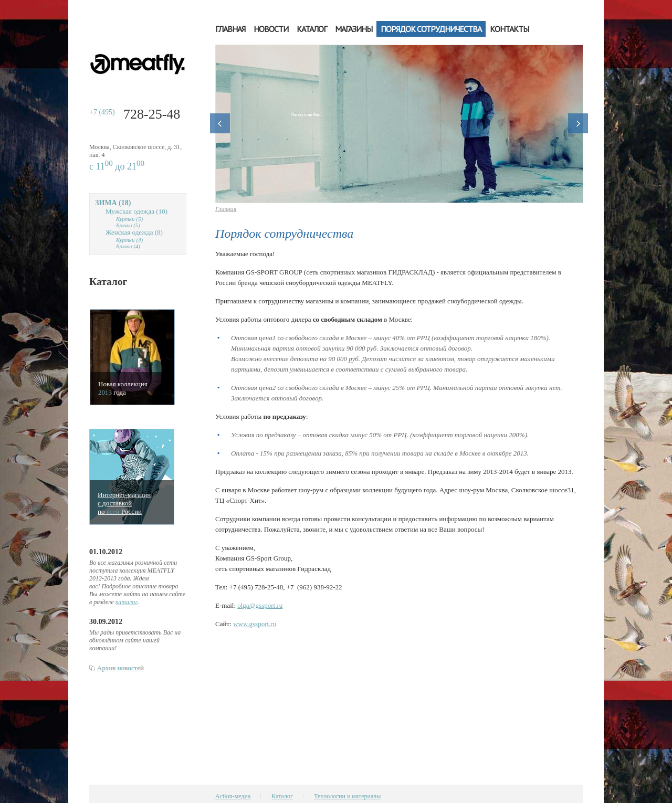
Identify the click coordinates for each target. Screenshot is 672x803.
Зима (113, 203)
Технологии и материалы (347, 796)
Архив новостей (120, 668)
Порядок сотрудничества (431, 29)
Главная (230, 29)
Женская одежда (134, 232)
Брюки (128, 225)
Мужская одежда (136, 211)
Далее (578, 123)
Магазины (354, 29)
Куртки (129, 219)
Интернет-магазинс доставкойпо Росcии (124, 503)
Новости (271, 29)
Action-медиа (233, 796)
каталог (127, 602)
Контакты (509, 29)
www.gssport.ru (255, 624)
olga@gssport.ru (260, 605)
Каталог (312, 29)
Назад (220, 123)
